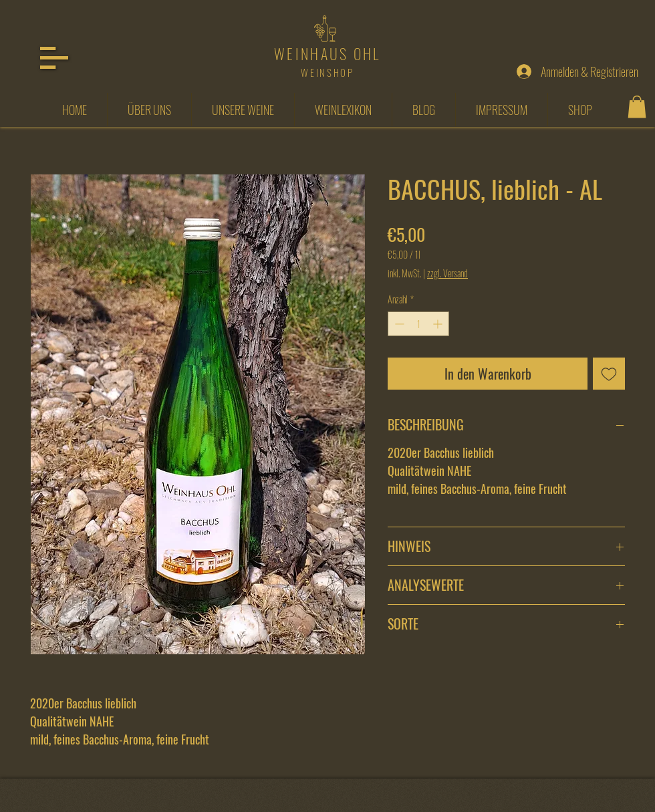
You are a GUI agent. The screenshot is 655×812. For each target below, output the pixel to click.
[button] (54, 58)
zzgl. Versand (447, 273)
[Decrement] (398, 324)
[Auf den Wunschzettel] (609, 374)
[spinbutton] (418, 324)
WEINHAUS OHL (327, 53)
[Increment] (439, 324)
